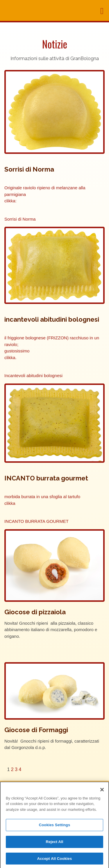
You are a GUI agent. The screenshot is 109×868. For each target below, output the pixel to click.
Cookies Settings (55, 826)
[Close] (102, 791)
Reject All (54, 843)
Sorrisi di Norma (20, 219)
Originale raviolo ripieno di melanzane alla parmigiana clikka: (45, 194)
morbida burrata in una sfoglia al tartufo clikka (42, 500)
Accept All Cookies (55, 860)
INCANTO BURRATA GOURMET (36, 521)
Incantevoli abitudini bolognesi (33, 376)
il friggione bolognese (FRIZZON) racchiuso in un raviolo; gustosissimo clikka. (52, 348)
